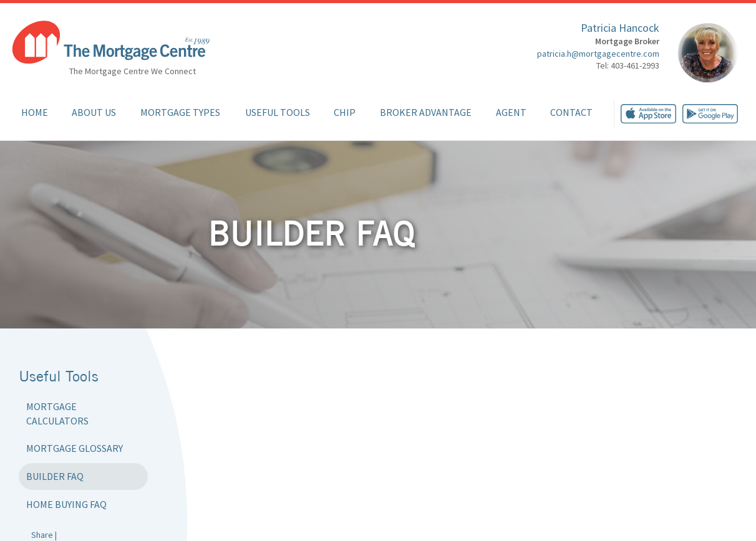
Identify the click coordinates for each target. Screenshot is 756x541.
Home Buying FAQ (66, 504)
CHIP (345, 112)
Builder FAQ (55, 476)
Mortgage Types (180, 112)
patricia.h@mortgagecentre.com (598, 54)
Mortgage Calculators (57, 414)
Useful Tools (278, 112)
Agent (511, 112)
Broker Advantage (426, 112)
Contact (571, 112)
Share (42, 535)
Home (35, 112)
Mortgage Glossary (75, 448)
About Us (94, 112)
